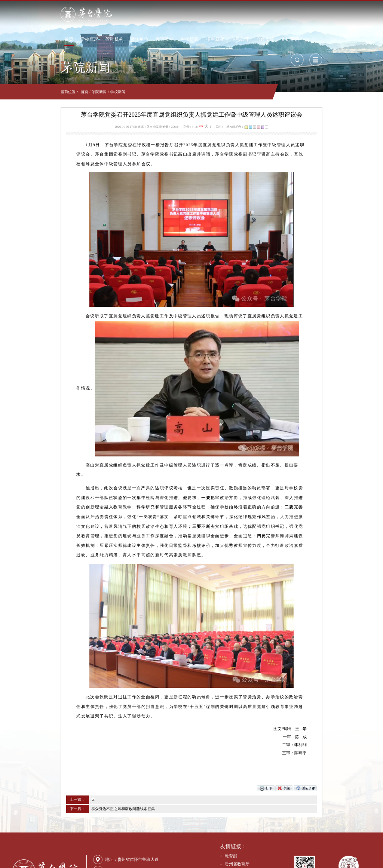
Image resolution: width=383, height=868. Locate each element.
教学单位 (170, 14)
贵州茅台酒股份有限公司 (247, 832)
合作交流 (295, 14)
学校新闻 (70, 92)
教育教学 (195, 14)
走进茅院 (321, 14)
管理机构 (145, 14)
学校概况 (120, 14)
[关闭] (219, 127)
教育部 (231, 809)
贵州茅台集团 (237, 824)
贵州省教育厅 (237, 816)
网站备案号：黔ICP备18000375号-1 (186, 860)
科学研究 (220, 14)
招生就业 (245, 14)
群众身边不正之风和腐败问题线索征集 (75, 761)
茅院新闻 (51, 92)
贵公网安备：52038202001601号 (126, 860)
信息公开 (270, 14)
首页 (99, 14)
